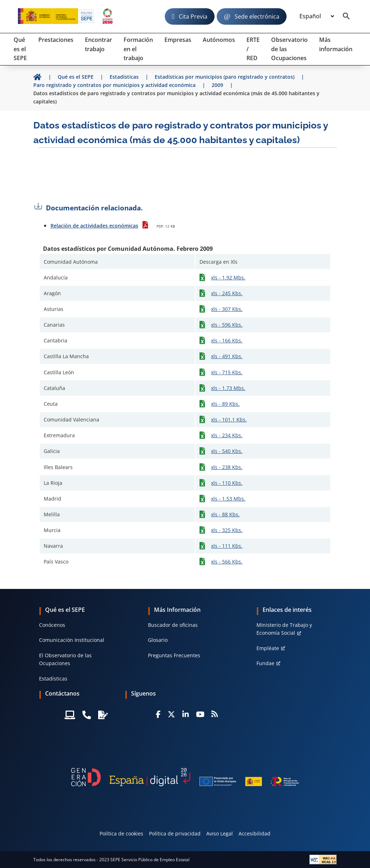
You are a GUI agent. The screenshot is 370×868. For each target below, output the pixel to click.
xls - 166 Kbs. (227, 340)
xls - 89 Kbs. (225, 404)
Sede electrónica (257, 16)
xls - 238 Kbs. (227, 467)
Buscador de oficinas (173, 625)
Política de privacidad (175, 833)
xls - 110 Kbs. (227, 483)
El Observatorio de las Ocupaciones (65, 659)
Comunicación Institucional (72, 640)
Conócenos (52, 625)
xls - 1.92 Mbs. (228, 277)
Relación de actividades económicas (94, 226)
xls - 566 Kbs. (227, 562)
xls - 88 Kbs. (225, 514)
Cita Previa (193, 16)
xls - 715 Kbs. (227, 372)
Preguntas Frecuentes (174, 655)
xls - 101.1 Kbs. (229, 420)
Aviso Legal (220, 833)
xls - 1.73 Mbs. (228, 388)
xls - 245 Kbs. (227, 293)
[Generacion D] (185, 777)
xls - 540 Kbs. (227, 451)
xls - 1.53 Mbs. (228, 499)
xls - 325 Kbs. (227, 530)
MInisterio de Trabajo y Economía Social (284, 629)
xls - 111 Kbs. (227, 546)
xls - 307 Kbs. (227, 309)
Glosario (158, 640)
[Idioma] (317, 16)
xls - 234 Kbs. (227, 435)
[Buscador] (346, 16)
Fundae (265, 663)
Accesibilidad (254, 833)
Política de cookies (121, 833)
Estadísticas (53, 679)
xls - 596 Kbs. (227, 325)
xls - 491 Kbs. (227, 356)
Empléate (268, 648)
